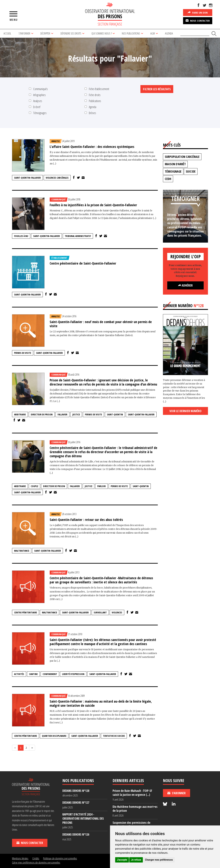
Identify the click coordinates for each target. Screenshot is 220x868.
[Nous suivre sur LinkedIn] (174, 804)
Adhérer (185, 285)
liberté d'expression (73, 674)
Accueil (7, 33)
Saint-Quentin (115, 414)
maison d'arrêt (175, 164)
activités (19, 674)
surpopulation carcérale (182, 157)
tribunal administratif (78, 236)
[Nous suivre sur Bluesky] (166, 804)
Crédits (36, 858)
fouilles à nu (21, 236)
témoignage (173, 171)
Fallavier (62, 414)
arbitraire (20, 414)
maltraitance (22, 551)
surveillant (100, 612)
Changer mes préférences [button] (159, 860)
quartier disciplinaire (54, 736)
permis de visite (23, 353)
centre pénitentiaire (26, 612)
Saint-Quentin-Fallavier (27, 178)
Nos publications (131, 33)
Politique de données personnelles (60, 858)
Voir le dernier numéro (185, 411)
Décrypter (45, 33)
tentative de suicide (114, 736)
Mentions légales (20, 858)
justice (76, 414)
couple (34, 486)
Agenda (169, 33)
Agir (153, 33)
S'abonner (177, 793)
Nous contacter (198, 20)
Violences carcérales (57, 178)
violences (117, 612)
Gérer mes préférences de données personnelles (36, 862)
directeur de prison (42, 414)
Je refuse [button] (136, 860)
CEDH (168, 179)
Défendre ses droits (71, 33)
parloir (101, 486)
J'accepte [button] (122, 860)
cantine (33, 674)
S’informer (24, 33)
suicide (191, 171)
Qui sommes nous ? (102, 33)
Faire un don (198, 12)
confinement (50, 674)
